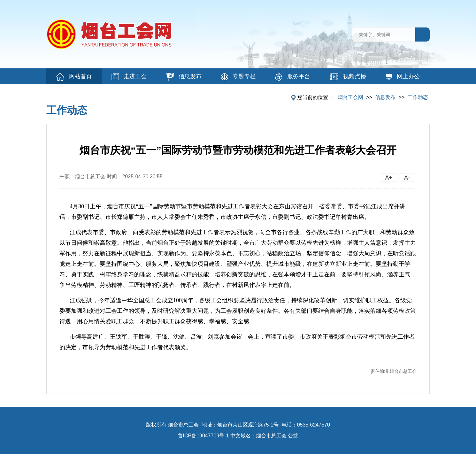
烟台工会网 (350, 97)
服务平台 (293, 77)
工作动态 (418, 97)
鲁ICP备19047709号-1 (203, 436)
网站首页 (74, 77)
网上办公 (403, 77)
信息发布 (184, 77)
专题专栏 (238, 77)
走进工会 (129, 77)
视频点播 (348, 77)
